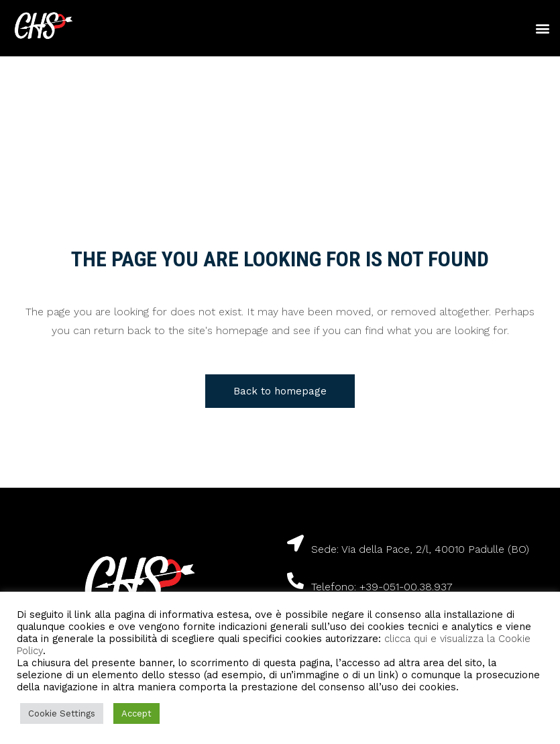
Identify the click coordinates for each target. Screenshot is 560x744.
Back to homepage (280, 391)
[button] (542, 29)
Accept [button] (136, 713)
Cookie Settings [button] (62, 713)
